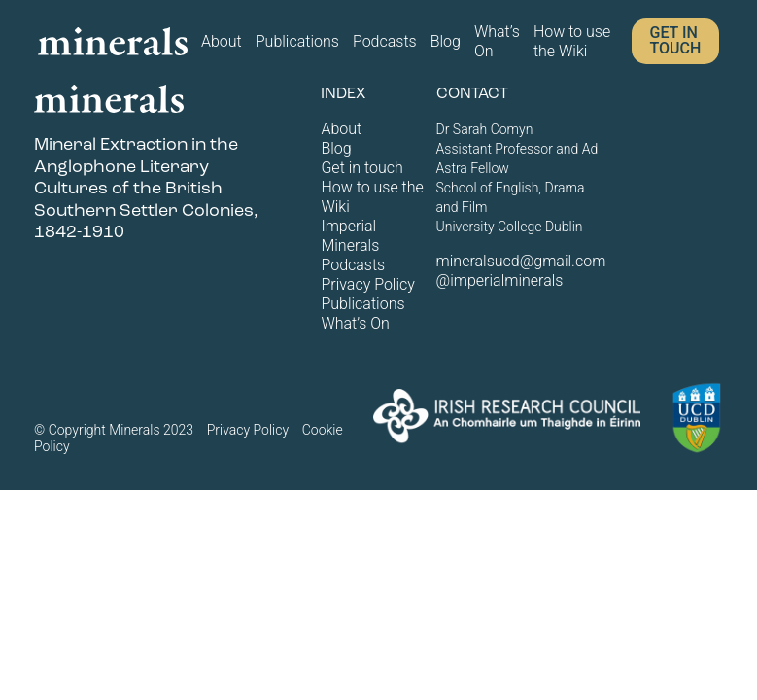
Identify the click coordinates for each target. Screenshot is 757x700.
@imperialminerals (500, 280)
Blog (446, 41)
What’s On (497, 41)
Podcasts (385, 41)
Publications (297, 41)
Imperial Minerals (350, 236)
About (222, 41)
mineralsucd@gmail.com (521, 261)
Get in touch (675, 40)
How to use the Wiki (572, 41)
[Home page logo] (113, 41)
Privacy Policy (367, 284)
